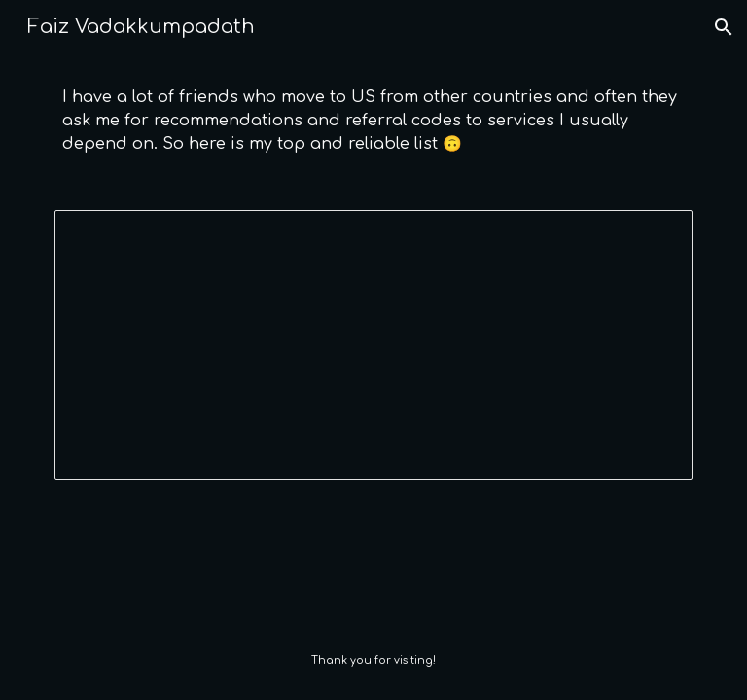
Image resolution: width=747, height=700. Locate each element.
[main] (373, 121)
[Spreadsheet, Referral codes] (373, 345)
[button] (724, 27)
